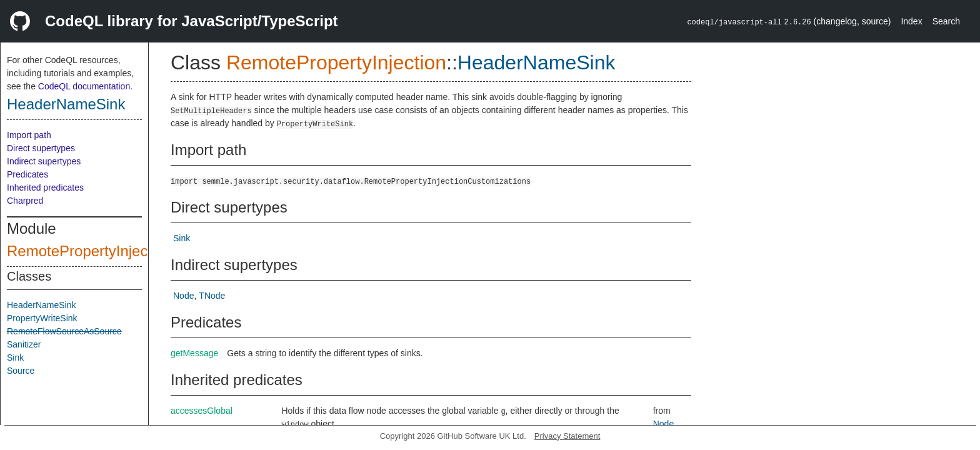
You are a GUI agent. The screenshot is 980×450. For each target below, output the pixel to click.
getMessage (194, 353)
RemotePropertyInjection (89, 251)
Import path (29, 135)
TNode (212, 296)
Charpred (25, 201)
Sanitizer (24, 344)
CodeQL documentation (84, 86)
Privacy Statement (567, 436)
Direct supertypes (41, 148)
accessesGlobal (202, 411)
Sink (15, 357)
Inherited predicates (45, 187)
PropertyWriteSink (42, 318)
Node (183, 296)
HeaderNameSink (66, 104)
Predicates (27, 174)
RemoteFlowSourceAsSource (64, 331)
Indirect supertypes (44, 161)
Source (21, 371)
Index (911, 21)
